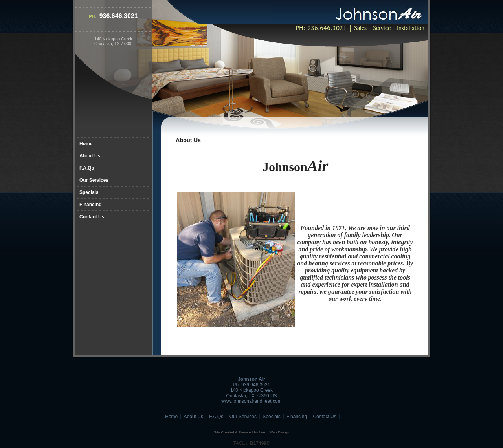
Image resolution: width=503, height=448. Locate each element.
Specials (89, 192)
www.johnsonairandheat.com (251, 401)
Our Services (94, 180)
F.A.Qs (87, 168)
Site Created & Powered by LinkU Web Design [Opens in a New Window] (251, 432)
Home (86, 144)
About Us (90, 156)
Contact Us (92, 217)
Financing (91, 205)
